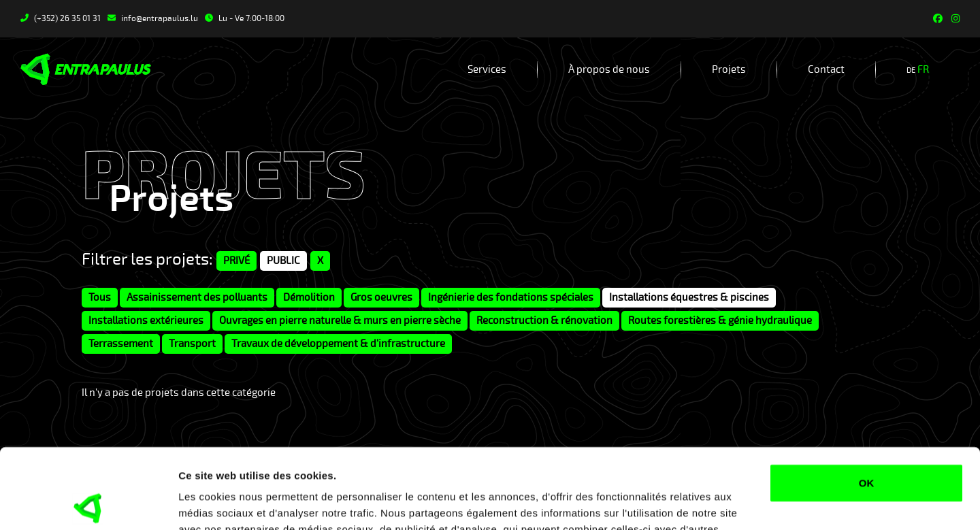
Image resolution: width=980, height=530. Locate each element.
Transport (192, 344)
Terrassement (121, 344)
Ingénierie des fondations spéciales (511, 297)
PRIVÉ (236, 261)
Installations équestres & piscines (689, 297)
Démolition (309, 297)
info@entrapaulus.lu (153, 19)
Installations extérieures (146, 320)
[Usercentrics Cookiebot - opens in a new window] (88, 503)
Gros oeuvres (381, 297)
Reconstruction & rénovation (544, 320)
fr (923, 69)
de (911, 70)
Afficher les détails (224, 503)
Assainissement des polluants (197, 297)
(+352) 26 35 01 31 (61, 19)
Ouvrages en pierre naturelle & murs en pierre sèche (340, 320)
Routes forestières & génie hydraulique (720, 320)
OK (867, 403)
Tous (100, 297)
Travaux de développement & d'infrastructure (338, 344)
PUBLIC (283, 261)
